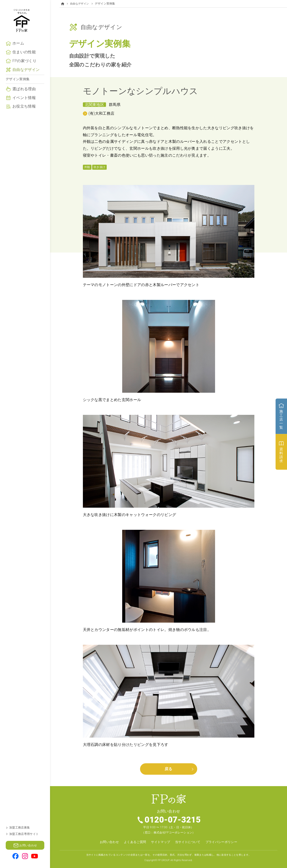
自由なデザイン (26, 78)
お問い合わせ (106, 842)
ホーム (18, 52)
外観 (87, 167)
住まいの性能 (24, 61)
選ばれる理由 (24, 97)
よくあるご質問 (133, 842)
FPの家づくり (24, 69)
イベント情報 (24, 106)
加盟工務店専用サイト (24, 834)
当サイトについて (189, 842)
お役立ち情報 (24, 115)
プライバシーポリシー (224, 842)
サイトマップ (160, 842)
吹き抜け (99, 167)
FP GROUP (163, 860)
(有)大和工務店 (102, 113)
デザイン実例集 (18, 88)
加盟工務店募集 (20, 828)
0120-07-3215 (173, 820)
